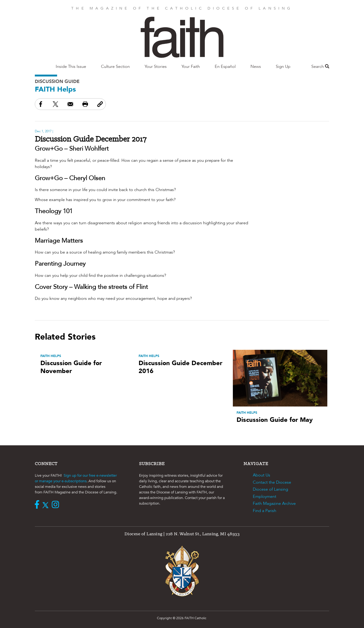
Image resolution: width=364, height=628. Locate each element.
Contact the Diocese (272, 482)
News (256, 67)
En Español (225, 67)
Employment (265, 497)
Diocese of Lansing (270, 489)
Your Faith (191, 67)
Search (320, 67)
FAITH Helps (55, 89)
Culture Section (115, 67)
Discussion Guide (57, 81)
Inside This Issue (71, 67)
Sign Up (283, 67)
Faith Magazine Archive (274, 504)
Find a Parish (265, 511)
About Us (262, 475)
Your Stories (156, 67)
